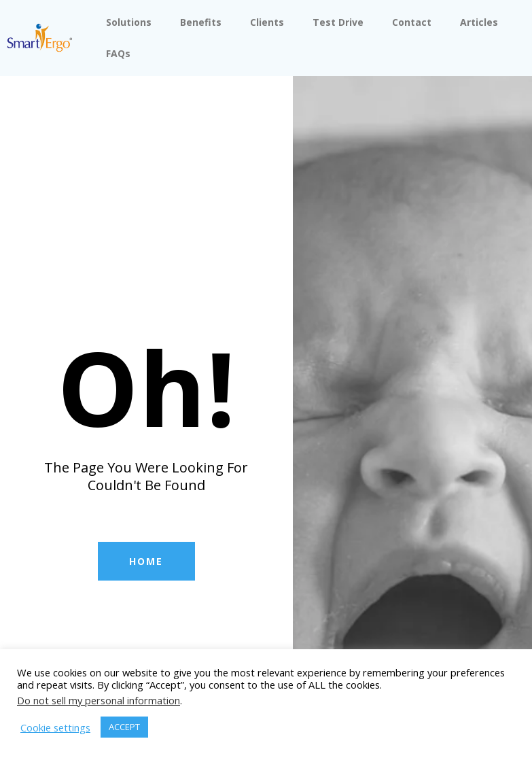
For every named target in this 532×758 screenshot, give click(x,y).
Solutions (129, 22)
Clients (267, 22)
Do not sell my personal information (99, 700)
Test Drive (338, 22)
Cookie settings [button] (55, 727)
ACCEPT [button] (124, 727)
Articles (479, 22)
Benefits (201, 22)
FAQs (118, 53)
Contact (412, 22)
